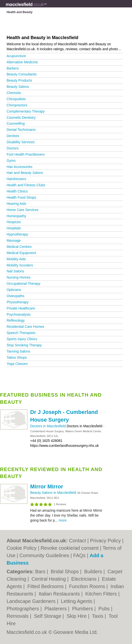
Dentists (13, 136)
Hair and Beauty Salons (25, 173)
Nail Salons (15, 271)
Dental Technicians (21, 130)
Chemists (14, 93)
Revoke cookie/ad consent (70, 548)
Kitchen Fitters (102, 594)
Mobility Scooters (20, 265)
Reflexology (16, 320)
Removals (18, 616)
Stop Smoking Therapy (24, 345)
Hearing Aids (16, 204)
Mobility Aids (16, 259)
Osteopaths (16, 296)
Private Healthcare (21, 308)
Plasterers (56, 609)
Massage (14, 240)
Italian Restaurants (60, 594)
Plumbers (83, 609)
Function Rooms (88, 586)
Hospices (14, 222)
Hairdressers (16, 179)
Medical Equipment (21, 253)
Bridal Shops (65, 572)
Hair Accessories (20, 167)
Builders (94, 572)
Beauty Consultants (22, 74)
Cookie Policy (22, 548)
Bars (41, 572)
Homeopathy (16, 216)
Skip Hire (77, 616)
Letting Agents (77, 601)
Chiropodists (16, 99)
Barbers (13, 68)
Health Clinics (17, 191)
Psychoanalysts (19, 314)
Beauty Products (19, 80)
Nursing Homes (19, 277)
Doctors (13, 148)
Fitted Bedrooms (46, 586)
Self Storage (48, 616)
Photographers (24, 609)
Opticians (14, 290)
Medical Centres (19, 247)
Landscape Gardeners (32, 601)
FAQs (79, 555)
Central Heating (50, 579)
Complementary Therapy (26, 111)
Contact (77, 541)
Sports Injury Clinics (22, 339)
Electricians (85, 579)
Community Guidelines (44, 555)
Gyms (11, 161)
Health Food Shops (22, 197)
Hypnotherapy (17, 234)
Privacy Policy (105, 541)
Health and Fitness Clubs (26, 185)
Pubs (105, 609)
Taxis (98, 616)
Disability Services (21, 142)
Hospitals (14, 228)
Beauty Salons (18, 87)
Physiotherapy (18, 302)
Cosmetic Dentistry (21, 118)
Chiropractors (17, 105)
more (63, 520)
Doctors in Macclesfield (48, 426)
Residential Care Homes (25, 327)
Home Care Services (23, 210)
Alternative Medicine (22, 62)
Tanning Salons (19, 351)
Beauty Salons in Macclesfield (54, 493)
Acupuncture (16, 56)
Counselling (16, 123)
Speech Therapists (21, 333)
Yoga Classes (17, 364)
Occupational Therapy (24, 284)
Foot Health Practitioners (26, 154)
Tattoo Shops (17, 358)
